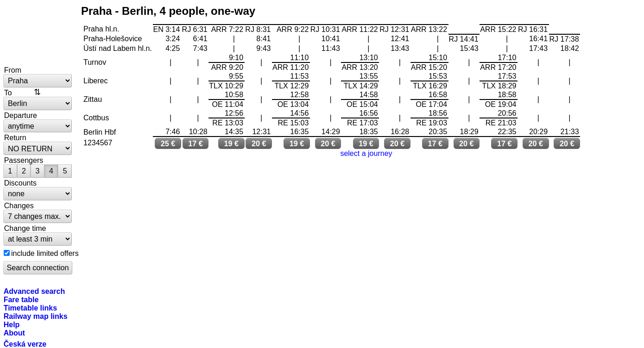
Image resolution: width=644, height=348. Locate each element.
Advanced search (35, 291)
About (14, 333)
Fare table (21, 299)
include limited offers (45, 253)
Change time (25, 228)
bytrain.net (38, 33)
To (8, 93)
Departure (21, 115)
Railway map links (36, 316)
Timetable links (30, 308)
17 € (196, 143)
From (13, 70)
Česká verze (25, 344)
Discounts (20, 183)
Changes (19, 205)
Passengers (24, 160)
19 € (232, 143)
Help (12, 324)
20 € (259, 143)
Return (15, 137)
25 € (168, 143)
